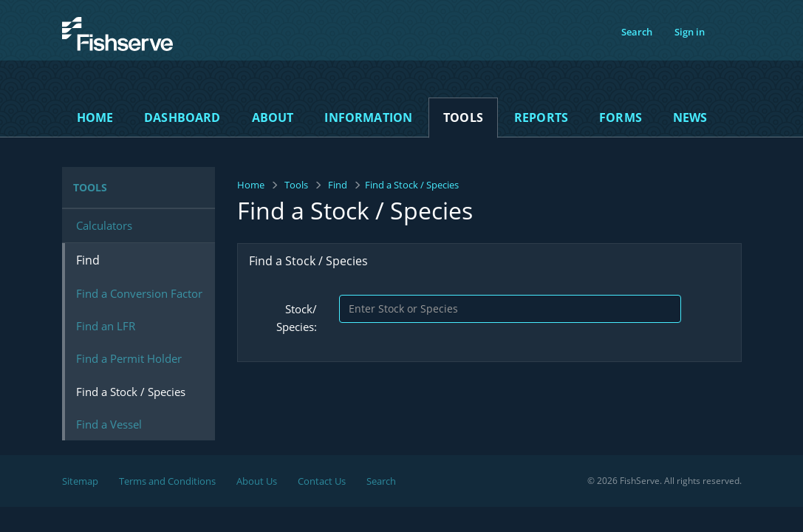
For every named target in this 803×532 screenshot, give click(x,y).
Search (637, 32)
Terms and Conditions (167, 481)
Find (338, 185)
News (690, 117)
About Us (257, 481)
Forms (621, 117)
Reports (541, 117)
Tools (463, 117)
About (273, 117)
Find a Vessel (109, 424)
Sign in (690, 32)
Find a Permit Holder (129, 358)
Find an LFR (106, 326)
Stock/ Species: (297, 318)
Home (95, 117)
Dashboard (182, 117)
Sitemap (80, 481)
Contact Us (322, 481)
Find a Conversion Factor (139, 293)
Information (368, 117)
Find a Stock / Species (131, 392)
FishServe (92, 59)
